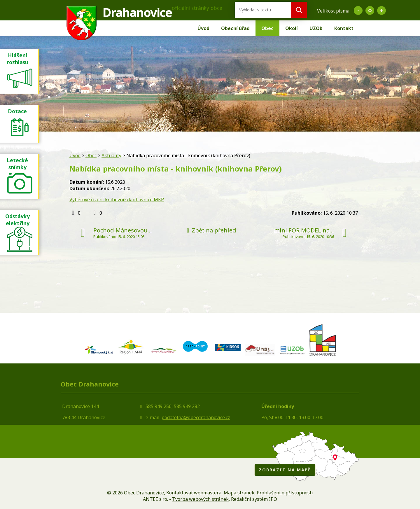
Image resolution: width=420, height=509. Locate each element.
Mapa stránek (239, 493)
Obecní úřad (235, 28)
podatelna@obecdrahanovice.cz (196, 417)
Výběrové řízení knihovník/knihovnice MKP (117, 200)
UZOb (316, 28)
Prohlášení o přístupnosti (285, 493)
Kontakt (344, 28)
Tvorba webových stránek (200, 499)
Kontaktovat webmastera (194, 493)
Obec (267, 28)
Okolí (292, 28)
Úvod (203, 28)
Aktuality (111, 155)
